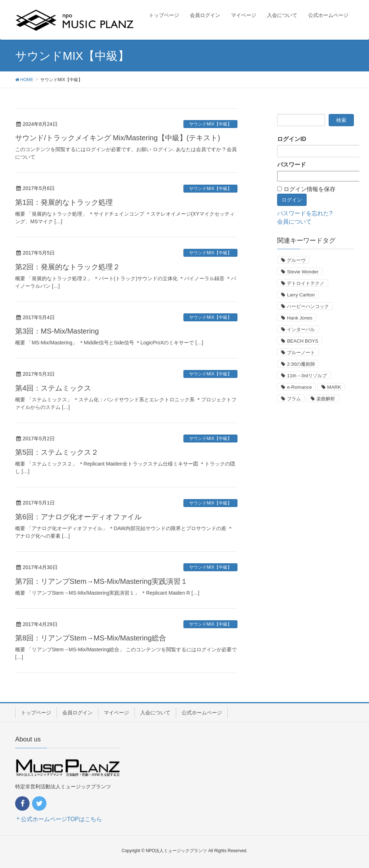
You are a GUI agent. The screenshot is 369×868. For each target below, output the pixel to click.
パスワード (292, 165)
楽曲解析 (326, 399)
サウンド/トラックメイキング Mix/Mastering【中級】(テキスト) (118, 138)
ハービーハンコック (308, 306)
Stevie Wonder (303, 272)
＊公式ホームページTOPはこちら (59, 819)
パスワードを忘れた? (305, 213)
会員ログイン (77, 713)
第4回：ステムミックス (53, 388)
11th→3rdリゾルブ (307, 376)
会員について (294, 222)
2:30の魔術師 (301, 364)
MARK (334, 387)
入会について (155, 713)
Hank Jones (299, 318)
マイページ (116, 713)
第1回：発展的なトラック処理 (64, 202)
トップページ (36, 713)
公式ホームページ (202, 713)
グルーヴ (296, 260)
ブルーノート (301, 353)
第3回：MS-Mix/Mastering (57, 331)
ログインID (292, 139)
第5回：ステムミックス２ (57, 452)
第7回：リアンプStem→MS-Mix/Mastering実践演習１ (101, 581)
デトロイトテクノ (306, 283)
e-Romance (299, 387)
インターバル (301, 329)
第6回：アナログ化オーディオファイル (78, 517)
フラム (294, 399)
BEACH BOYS (303, 341)
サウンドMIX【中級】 (210, 124)
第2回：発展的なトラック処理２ (68, 267)
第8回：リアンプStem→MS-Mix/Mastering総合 (91, 638)
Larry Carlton (301, 295)
